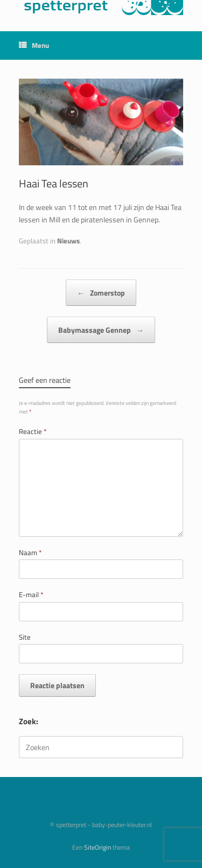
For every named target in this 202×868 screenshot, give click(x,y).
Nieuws (68, 241)
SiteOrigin (97, 847)
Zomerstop (101, 293)
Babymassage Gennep (101, 330)
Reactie (33, 432)
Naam (30, 553)
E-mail (31, 595)
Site (25, 637)
